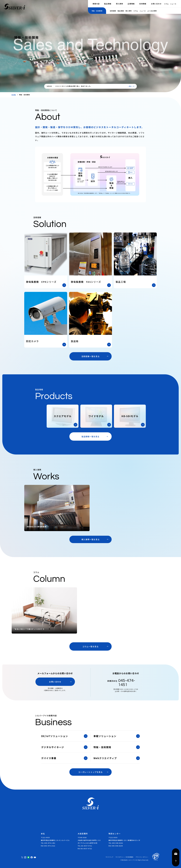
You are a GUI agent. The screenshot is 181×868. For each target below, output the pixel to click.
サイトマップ (109, 857)
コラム (166, 4)
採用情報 (143, 4)
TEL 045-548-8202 (116, 843)
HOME (14, 95)
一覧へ (130, 86)
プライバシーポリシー (142, 857)
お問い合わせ (156, 4)
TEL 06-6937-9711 (85, 846)
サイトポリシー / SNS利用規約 (124, 857)
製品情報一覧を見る (90, 436)
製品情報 (108, 4)
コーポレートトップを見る (90, 772)
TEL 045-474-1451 (48, 843)
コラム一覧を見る (91, 646)
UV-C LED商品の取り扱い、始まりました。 (77, 86)
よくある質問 (152, 11)
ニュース (173, 4)
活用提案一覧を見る (90, 356)
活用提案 (113, 11)
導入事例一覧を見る (90, 539)
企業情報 (131, 4)
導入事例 (119, 4)
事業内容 (96, 4)
